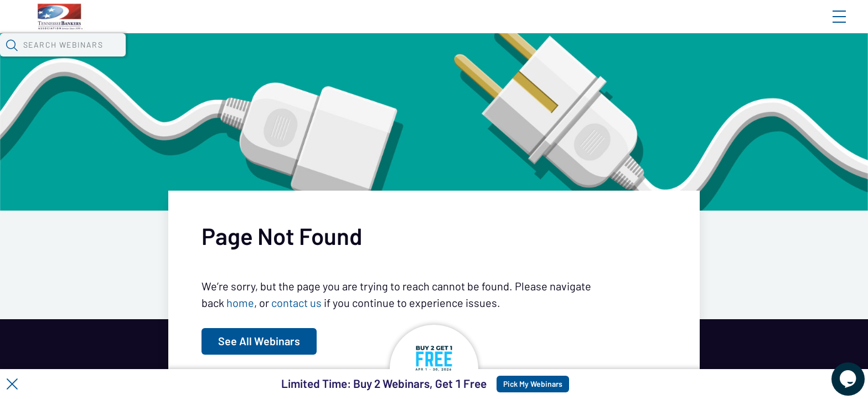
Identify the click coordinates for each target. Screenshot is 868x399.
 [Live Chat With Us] (838, 371)
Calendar (267, 58)
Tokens (322, 58)
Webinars (205, 58)
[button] (642, 57)
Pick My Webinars (559, 384)
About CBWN (750, 26)
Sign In (826, 26)
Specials (398, 58)
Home (194, 26)
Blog (682, 26)
